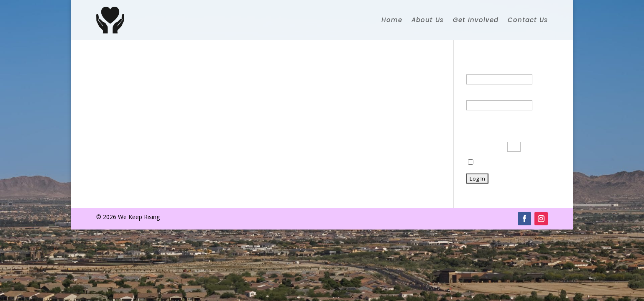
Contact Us (528, 20)
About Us (428, 20)
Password (480, 95)
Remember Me (492, 162)
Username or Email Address (504, 69)
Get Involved (476, 20)
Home (392, 20)
